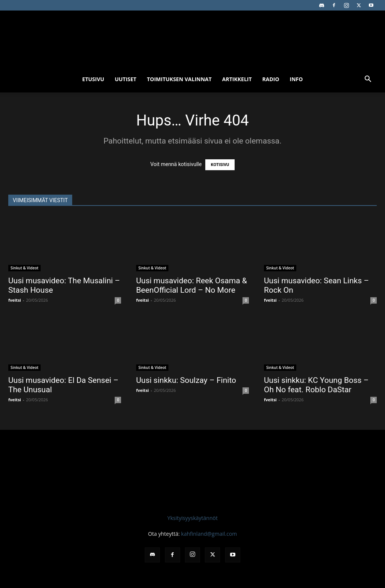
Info (296, 79)
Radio (271, 79)
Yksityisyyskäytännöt (192, 518)
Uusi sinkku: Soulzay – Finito (186, 380)
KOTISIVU (220, 165)
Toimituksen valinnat (179, 79)
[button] (368, 80)
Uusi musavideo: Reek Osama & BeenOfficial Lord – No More (192, 285)
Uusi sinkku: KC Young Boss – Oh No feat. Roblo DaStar (316, 385)
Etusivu (93, 79)
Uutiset (126, 79)
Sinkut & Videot (24, 268)
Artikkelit (237, 79)
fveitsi (15, 300)
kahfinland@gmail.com (209, 534)
